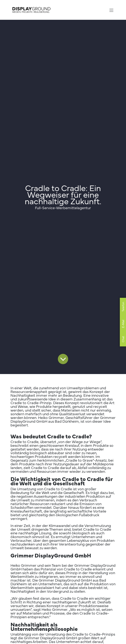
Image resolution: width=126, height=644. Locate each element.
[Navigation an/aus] (111, 10)
